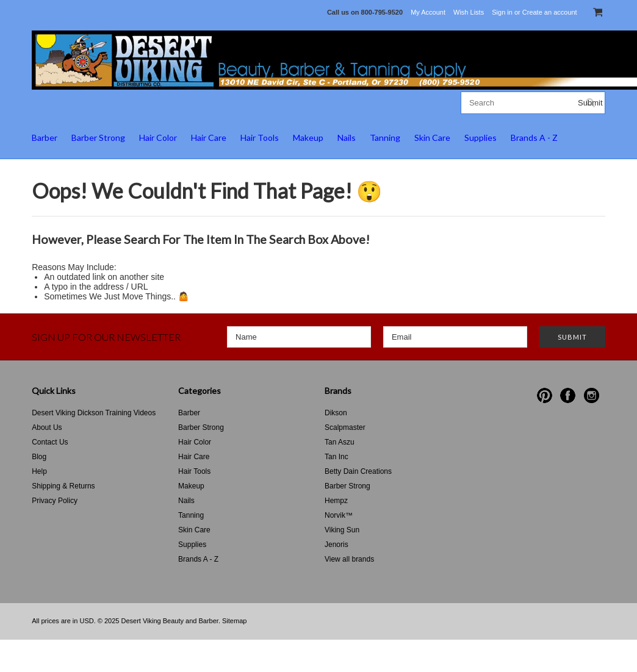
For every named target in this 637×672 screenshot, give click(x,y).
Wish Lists (469, 12)
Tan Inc (336, 457)
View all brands (349, 559)
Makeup (308, 138)
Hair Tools (260, 138)
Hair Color (158, 138)
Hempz (336, 501)
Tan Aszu (340, 442)
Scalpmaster (345, 427)
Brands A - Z (534, 138)
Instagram (592, 395)
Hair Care (209, 138)
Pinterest (545, 395)
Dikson (336, 413)
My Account (428, 12)
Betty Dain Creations (358, 471)
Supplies (480, 138)
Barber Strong (98, 138)
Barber (45, 138)
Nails (347, 138)
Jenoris (336, 545)
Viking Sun (342, 530)
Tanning (385, 138)
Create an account (550, 12)
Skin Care (432, 138)
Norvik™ (339, 515)
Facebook (568, 395)
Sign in (502, 12)
